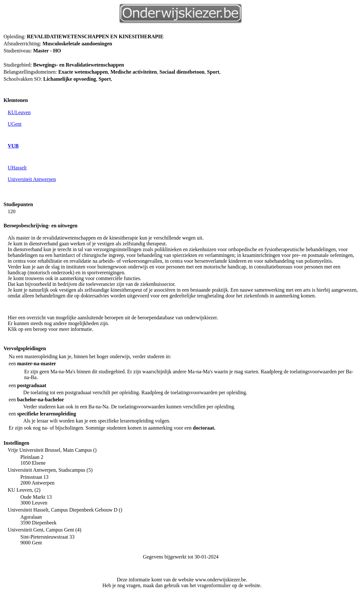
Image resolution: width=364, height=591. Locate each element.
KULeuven (19, 112)
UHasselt (17, 168)
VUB (13, 146)
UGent (15, 124)
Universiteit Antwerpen (32, 179)
